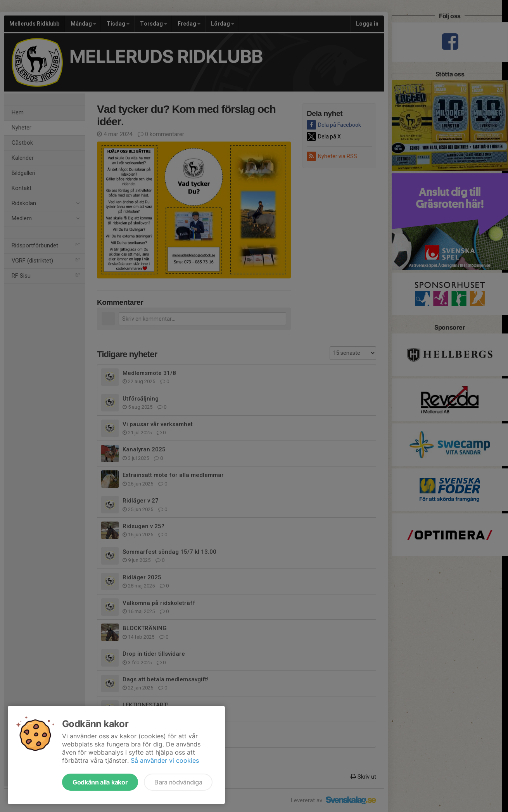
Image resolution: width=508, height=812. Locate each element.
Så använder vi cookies (165, 760)
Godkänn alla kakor (100, 782)
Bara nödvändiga (178, 782)
